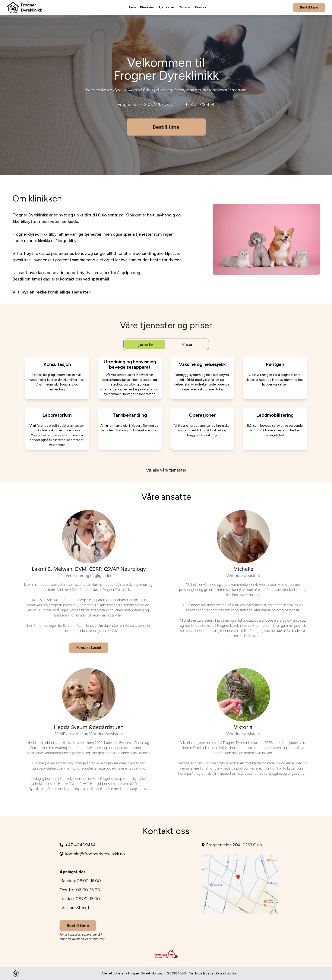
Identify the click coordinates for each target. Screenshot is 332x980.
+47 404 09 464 (198, 104)
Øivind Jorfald (227, 973)
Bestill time (309, 7)
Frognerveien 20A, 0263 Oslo (146, 104)
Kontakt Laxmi (89, 648)
